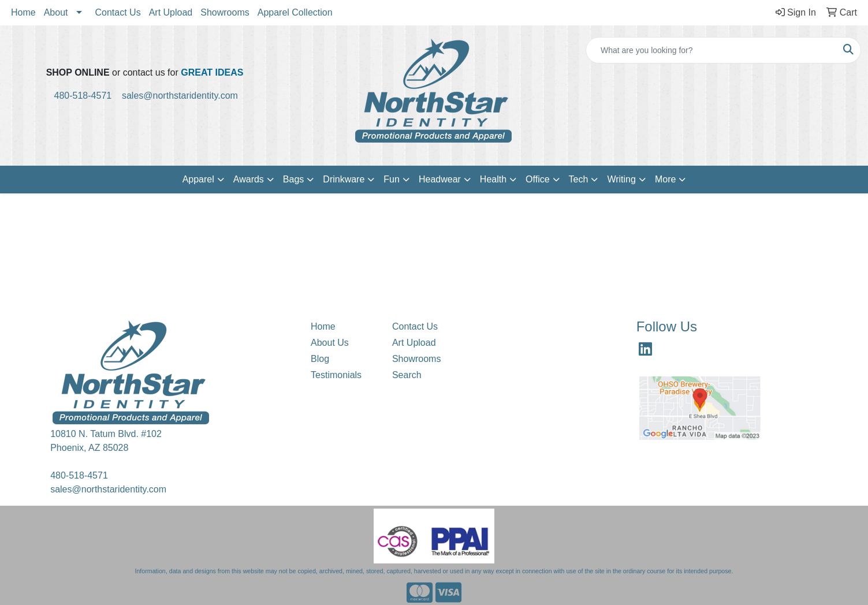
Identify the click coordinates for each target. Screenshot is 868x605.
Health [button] (493, 179)
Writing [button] (621, 179)
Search (407, 375)
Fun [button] (392, 179)
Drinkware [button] (344, 179)
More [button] (665, 179)
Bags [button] (293, 179)
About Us (330, 343)
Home (23, 12)
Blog (320, 359)
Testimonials (336, 375)
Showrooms (225, 12)
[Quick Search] (711, 50)
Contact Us (118, 12)
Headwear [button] (440, 179)
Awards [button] (249, 179)
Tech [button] (579, 179)
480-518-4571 (88, 96)
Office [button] (538, 179)
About (56, 12)
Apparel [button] (198, 179)
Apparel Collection (295, 12)
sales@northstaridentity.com (180, 96)
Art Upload (171, 12)
